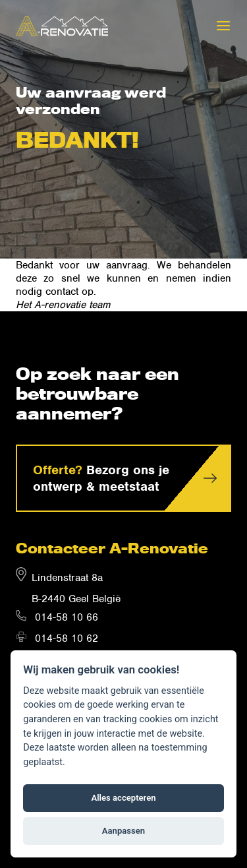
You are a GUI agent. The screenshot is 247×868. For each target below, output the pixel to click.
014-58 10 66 (67, 617)
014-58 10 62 (67, 638)
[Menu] (223, 26)
